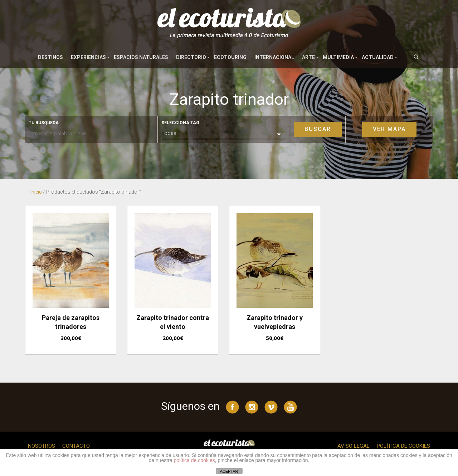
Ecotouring (230, 57)
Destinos (50, 57)
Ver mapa (389, 129)
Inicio (36, 192)
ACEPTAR (229, 471)
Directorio (191, 57)
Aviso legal (354, 446)
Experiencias (88, 57)
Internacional (274, 57)
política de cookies (194, 460)
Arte (308, 57)
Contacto (76, 446)
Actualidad (378, 57)
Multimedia (338, 57)
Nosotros (42, 446)
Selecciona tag (180, 123)
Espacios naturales (141, 57)
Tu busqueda (44, 123)
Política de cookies (403, 446)
